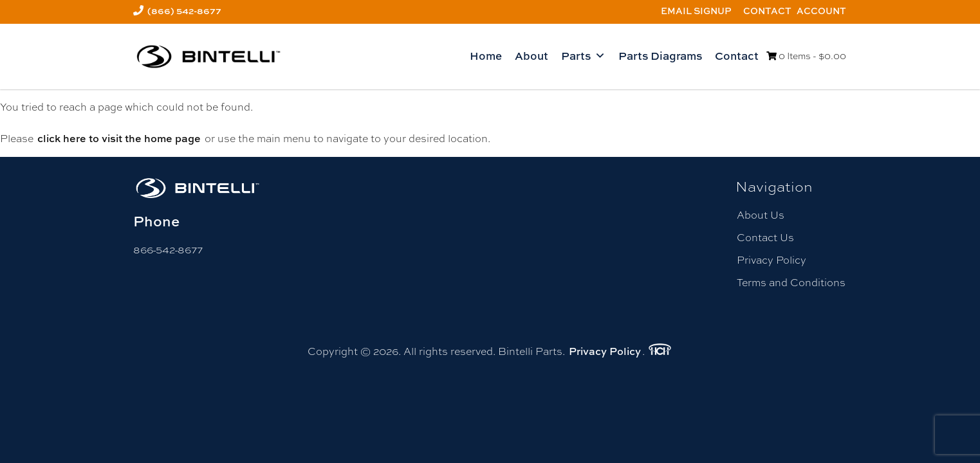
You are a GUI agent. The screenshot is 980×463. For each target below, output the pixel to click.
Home (486, 56)
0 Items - (806, 56)
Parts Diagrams (660, 56)
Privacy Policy (772, 260)
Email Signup (696, 11)
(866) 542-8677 (184, 11)
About (532, 56)
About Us (761, 215)
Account (821, 11)
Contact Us (765, 238)
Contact (767, 11)
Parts (583, 56)
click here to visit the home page (119, 138)
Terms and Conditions (791, 283)
